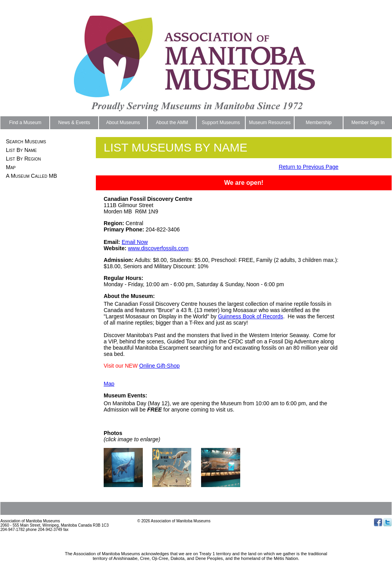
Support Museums (221, 123)
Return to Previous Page (308, 167)
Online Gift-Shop (160, 366)
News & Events (74, 123)
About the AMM (172, 123)
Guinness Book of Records (251, 316)
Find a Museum (25, 123)
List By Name (21, 150)
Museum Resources (270, 123)
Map (11, 167)
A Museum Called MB (31, 176)
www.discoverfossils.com (158, 248)
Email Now (135, 242)
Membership (318, 123)
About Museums (123, 123)
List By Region (23, 159)
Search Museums (26, 141)
